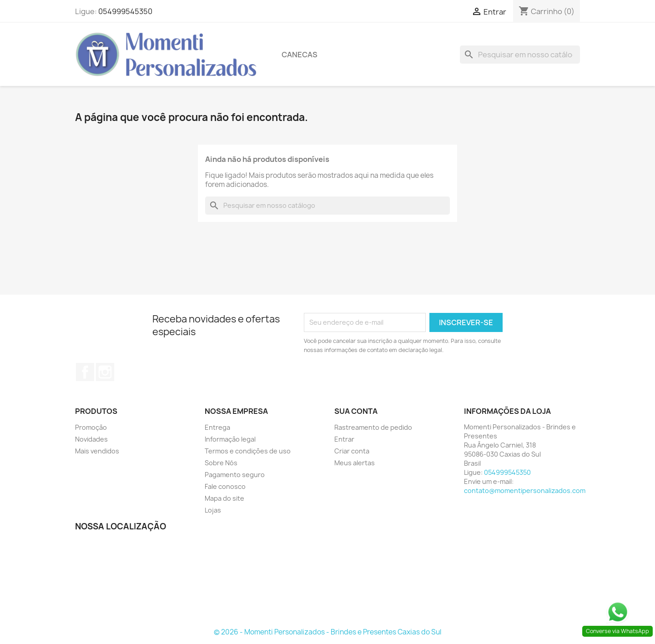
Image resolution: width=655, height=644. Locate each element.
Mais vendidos (97, 451)
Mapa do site (224, 498)
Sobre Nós (221, 463)
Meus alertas (355, 463)
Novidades (91, 439)
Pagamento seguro (235, 475)
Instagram (105, 372)
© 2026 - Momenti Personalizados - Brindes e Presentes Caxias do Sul (327, 632)
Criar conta (352, 451)
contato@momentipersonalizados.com (525, 491)
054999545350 (125, 11)
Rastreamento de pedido (373, 427)
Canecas (300, 55)
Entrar (344, 439)
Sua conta (356, 411)
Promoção (91, 427)
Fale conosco (225, 486)
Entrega (217, 427)
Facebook (85, 372)
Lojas (213, 510)
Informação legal (230, 439)
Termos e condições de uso (248, 451)
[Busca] (520, 55)
